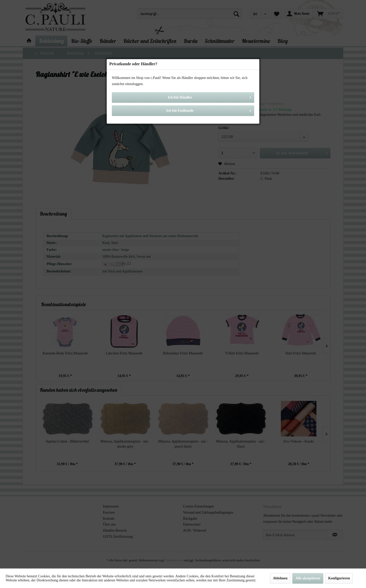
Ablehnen (280, 578)
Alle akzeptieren (308, 578)
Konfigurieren (339, 578)
